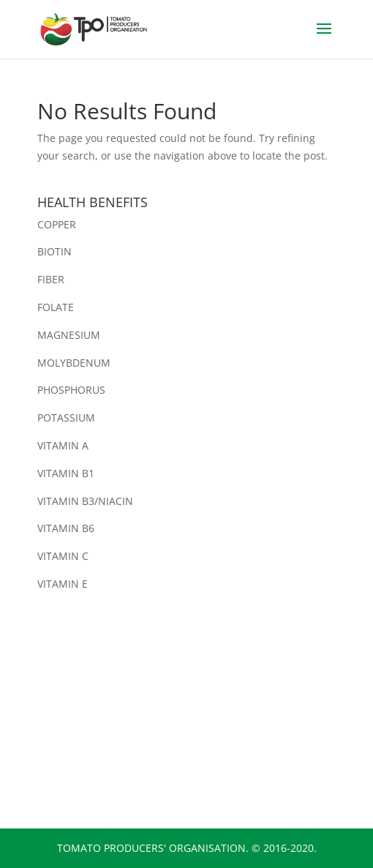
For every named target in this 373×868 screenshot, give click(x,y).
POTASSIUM (66, 418)
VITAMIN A (63, 445)
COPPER (57, 224)
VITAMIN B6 (66, 528)
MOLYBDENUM (74, 363)
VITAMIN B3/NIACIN (85, 501)
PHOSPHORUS (71, 390)
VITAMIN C (63, 556)
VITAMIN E (63, 584)
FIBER (51, 279)
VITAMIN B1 (66, 473)
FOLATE (56, 307)
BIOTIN (54, 251)
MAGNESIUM (69, 335)
